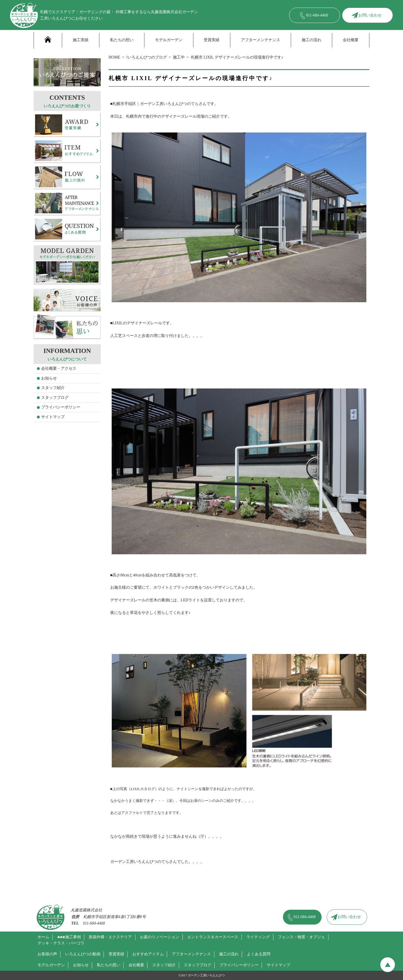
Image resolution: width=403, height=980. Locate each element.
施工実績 (81, 40)
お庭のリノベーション (160, 937)
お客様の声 (47, 954)
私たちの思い (109, 965)
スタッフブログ (55, 398)
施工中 (179, 57)
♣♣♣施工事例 (69, 937)
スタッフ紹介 (53, 388)
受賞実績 (212, 40)
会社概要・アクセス (59, 368)
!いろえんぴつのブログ (147, 57)
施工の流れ (311, 40)
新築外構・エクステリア (110, 937)
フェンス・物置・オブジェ (301, 937)
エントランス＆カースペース (213, 937)
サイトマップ (53, 417)
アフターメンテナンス (261, 40)
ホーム (43, 937)
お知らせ (49, 378)
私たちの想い (122, 40)
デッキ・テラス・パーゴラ (61, 943)
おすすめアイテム (148, 954)
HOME (114, 57)
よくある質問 (259, 954)
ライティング (258, 937)
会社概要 (351, 40)
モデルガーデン (169, 40)
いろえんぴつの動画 (83, 954)
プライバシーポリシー (61, 407)
